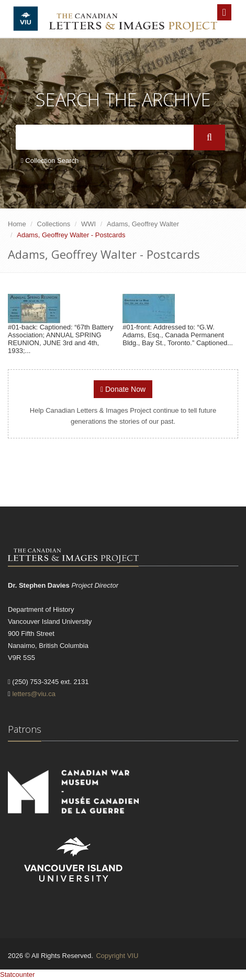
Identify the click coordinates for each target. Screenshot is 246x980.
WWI (88, 224)
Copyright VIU (117, 956)
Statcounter (18, 975)
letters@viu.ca (34, 694)
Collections (54, 224)
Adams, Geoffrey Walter (143, 224)
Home (17, 224)
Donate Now (123, 389)
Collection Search (50, 161)
